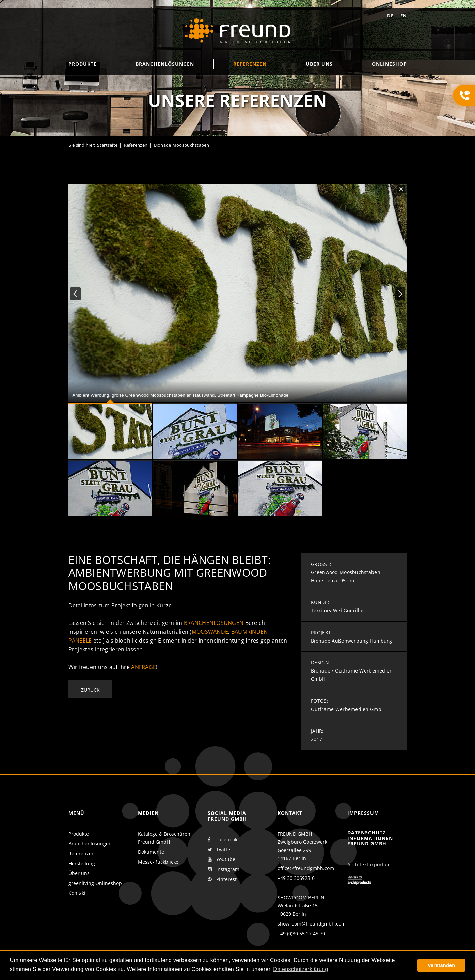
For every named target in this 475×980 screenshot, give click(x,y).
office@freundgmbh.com (306, 868)
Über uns (79, 873)
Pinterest (222, 879)
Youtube (221, 859)
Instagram (224, 869)
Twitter (220, 850)
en (404, 16)
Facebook (223, 840)
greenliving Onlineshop (95, 883)
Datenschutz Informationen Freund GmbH (370, 838)
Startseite (107, 145)
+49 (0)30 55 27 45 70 (301, 934)
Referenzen (136, 145)
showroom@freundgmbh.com (312, 924)
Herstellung (82, 863)
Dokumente (151, 852)
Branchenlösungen (214, 623)
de (390, 16)
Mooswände (210, 632)
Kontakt (77, 893)
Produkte (79, 834)
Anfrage (144, 667)
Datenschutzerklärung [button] (300, 969)
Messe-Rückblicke (158, 862)
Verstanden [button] (441, 965)
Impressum (363, 813)
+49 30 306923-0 (296, 878)
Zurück (90, 690)
